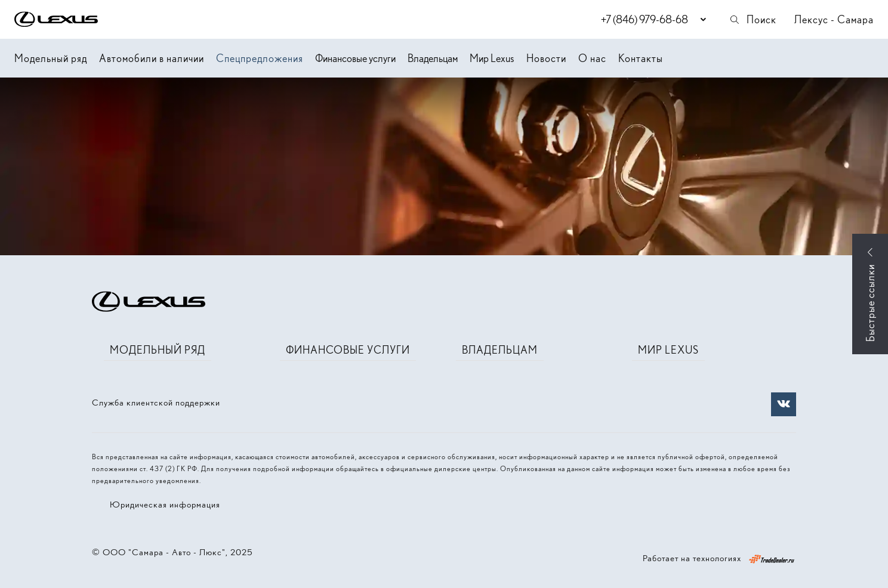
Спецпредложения (260, 58)
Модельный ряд (51, 58)
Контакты (641, 58)
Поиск (753, 19)
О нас (592, 58)
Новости (546, 58)
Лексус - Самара (834, 19)
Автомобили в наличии (152, 58)
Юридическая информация (165, 505)
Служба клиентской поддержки (156, 403)
